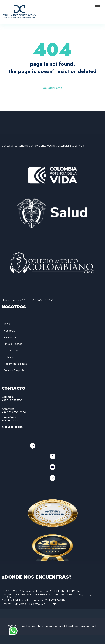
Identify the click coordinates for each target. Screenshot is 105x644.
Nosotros (9, 331)
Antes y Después (14, 370)
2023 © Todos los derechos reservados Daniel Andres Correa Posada (52, 626)
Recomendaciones (15, 364)
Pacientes (10, 337)
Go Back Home (53, 88)
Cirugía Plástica (13, 344)
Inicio (7, 324)
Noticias (8, 357)
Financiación (11, 351)
